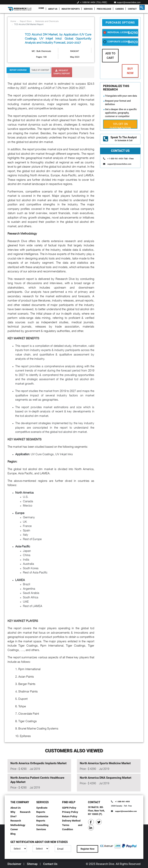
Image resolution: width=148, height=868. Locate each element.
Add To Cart (110, 56)
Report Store (26, 21)
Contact (132, 9)
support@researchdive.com (127, 2)
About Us (53, 9)
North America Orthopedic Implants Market (38, 763)
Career (14, 829)
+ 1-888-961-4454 (88, 2)
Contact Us (50, 864)
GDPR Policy (69, 808)
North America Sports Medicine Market (105, 763)
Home (41, 8)
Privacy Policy (70, 812)
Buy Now (130, 71)
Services (88, 9)
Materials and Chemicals (47, 21)
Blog (13, 834)
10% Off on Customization (120, 126)
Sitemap (32, 864)
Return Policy (70, 816)
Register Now (87, 849)
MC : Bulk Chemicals (41, 51)
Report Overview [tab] (18, 70)
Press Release (104, 9)
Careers (120, 9)
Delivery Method (71, 821)
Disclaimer (14, 864)
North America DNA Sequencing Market (106, 778)
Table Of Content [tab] (40, 70)
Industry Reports (71, 9)
